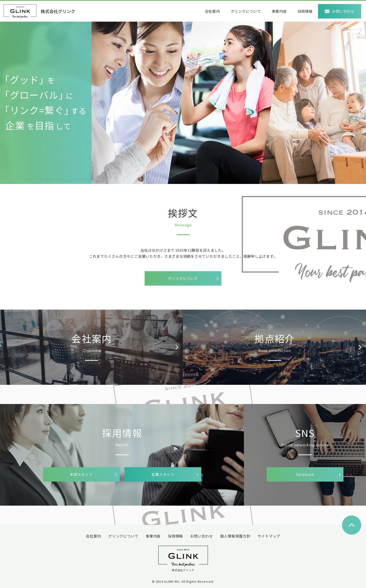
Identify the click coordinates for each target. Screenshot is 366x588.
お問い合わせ (343, 11)
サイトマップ (269, 536)
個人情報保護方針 (235, 536)
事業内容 (279, 11)
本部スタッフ (81, 474)
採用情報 (305, 11)
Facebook (305, 474)
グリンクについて (246, 11)
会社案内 (212, 11)
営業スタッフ (163, 474)
